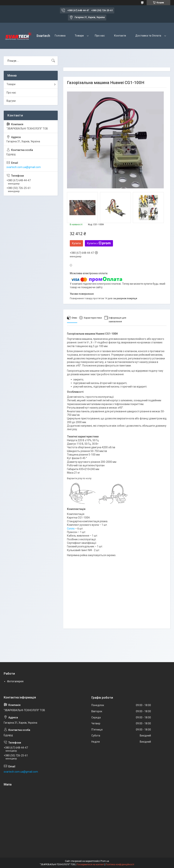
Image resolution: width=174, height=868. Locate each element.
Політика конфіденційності (120, 864)
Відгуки (11, 101)
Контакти (120, 36)
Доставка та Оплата (148, 36)
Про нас (100, 36)
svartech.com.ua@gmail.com (24, 167)
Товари (79, 36)
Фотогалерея (15, 681)
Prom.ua (105, 861)
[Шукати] (53, 61)
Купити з (99, 243)
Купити (76, 243)
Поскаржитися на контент (90, 864)
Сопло (71, 529)
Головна (60, 36)
